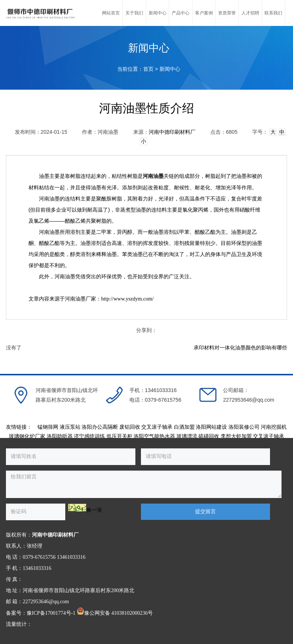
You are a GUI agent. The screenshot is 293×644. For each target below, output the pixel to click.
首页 (148, 69)
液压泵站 (70, 427)
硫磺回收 (209, 436)
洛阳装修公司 (244, 427)
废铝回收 (130, 427)
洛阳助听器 (60, 436)
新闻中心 (170, 69)
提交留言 (205, 512)
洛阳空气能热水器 (154, 436)
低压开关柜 (119, 436)
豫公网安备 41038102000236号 (115, 613)
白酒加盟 (184, 427)
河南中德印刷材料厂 (172, 132)
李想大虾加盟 (236, 436)
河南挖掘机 (274, 427)
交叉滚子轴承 (157, 427)
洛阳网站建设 (211, 427)
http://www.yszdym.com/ (127, 299)
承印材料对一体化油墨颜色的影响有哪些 (240, 348)
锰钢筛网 (48, 427)
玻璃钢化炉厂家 (27, 436)
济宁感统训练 (89, 436)
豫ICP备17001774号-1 (51, 613)
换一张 (94, 510)
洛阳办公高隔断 (100, 427)
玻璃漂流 (187, 436)
